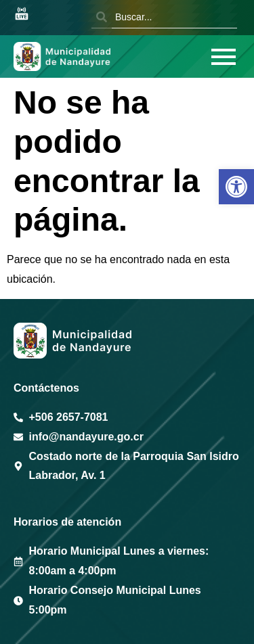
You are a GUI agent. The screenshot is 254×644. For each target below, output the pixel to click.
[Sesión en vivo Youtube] (22, 15)
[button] (236, 187)
